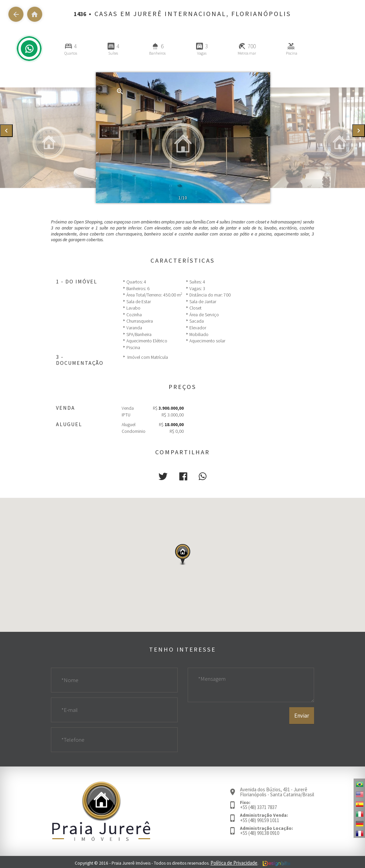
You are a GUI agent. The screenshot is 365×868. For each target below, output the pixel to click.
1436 (80, 14)
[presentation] (6, 131)
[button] (165, 476)
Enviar (302, 734)
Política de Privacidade (234, 861)
